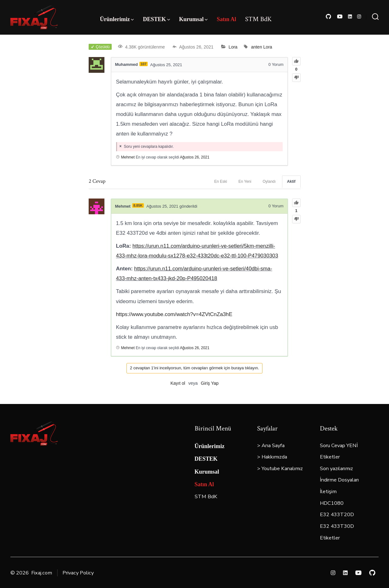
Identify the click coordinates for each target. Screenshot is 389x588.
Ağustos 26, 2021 (194, 157)
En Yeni (245, 182)
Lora (233, 47)
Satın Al (227, 19)
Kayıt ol (178, 383)
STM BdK (258, 19)
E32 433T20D (337, 515)
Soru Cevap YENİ (339, 446)
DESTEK (156, 19)
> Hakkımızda (272, 457)
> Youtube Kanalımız (280, 469)
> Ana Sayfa (271, 446)
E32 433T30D (337, 526)
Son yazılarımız (336, 469)
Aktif (291, 182)
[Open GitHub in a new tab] (328, 17)
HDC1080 (332, 503)
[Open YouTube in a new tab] (340, 17)
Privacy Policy (78, 573)
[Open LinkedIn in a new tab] (350, 17)
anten (257, 47)
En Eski (221, 182)
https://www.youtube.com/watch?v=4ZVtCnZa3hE (174, 314)
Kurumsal (193, 19)
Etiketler (330, 457)
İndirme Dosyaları (339, 480)
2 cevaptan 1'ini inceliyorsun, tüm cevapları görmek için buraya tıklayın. (194, 368)
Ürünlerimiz (117, 19)
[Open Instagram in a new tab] (359, 17)
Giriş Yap (210, 383)
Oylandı (269, 182)
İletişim (328, 492)
